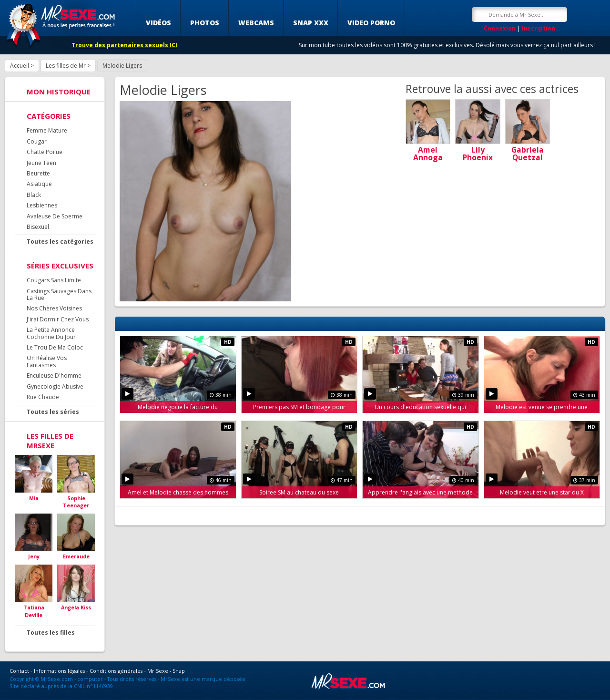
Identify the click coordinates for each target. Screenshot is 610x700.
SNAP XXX (311, 23)
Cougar (37, 141)
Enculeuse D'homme (54, 376)
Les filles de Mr (66, 66)
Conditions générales (116, 671)
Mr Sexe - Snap (166, 671)
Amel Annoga (428, 154)
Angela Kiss (76, 607)
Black (34, 195)
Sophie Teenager (76, 502)
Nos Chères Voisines (54, 308)
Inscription (539, 28)
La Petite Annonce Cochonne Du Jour (51, 333)
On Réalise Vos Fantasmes (47, 361)
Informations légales (59, 671)
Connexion (500, 28)
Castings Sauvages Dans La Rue (59, 294)
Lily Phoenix (478, 154)
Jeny (34, 556)
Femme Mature (47, 130)
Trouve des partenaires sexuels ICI (124, 45)
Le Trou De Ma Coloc (55, 347)
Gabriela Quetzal (528, 154)
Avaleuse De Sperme (55, 216)
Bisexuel (38, 227)
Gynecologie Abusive (55, 386)
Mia (34, 498)
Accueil (20, 66)
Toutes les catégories (60, 242)
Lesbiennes (42, 205)
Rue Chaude (43, 397)
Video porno (371, 23)
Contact (19, 671)
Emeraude (76, 556)
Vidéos (158, 23)
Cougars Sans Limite (54, 280)
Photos (205, 23)
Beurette (38, 173)
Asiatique (39, 184)
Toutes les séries (53, 412)
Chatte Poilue (45, 152)
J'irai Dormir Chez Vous (58, 319)
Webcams (256, 23)
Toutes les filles (51, 633)
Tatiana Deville (34, 611)
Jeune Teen (41, 163)
